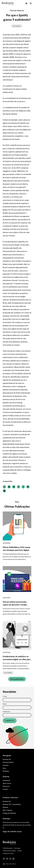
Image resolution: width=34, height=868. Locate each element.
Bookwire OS (7, 759)
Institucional (6, 780)
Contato (5, 789)
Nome (5, 704)
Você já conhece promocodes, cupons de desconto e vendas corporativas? (15, 605)
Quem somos (7, 783)
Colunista (6, 765)
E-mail (5, 696)
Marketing (6, 771)
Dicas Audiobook (17, 26)
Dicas (4, 768)
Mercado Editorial (17, 11)
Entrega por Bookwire (9, 813)
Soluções (5, 807)
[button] (26, 3)
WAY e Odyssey (8, 810)
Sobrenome (6, 712)
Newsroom (6, 786)
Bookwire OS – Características (12, 804)
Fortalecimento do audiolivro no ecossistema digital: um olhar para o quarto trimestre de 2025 (16, 659)
